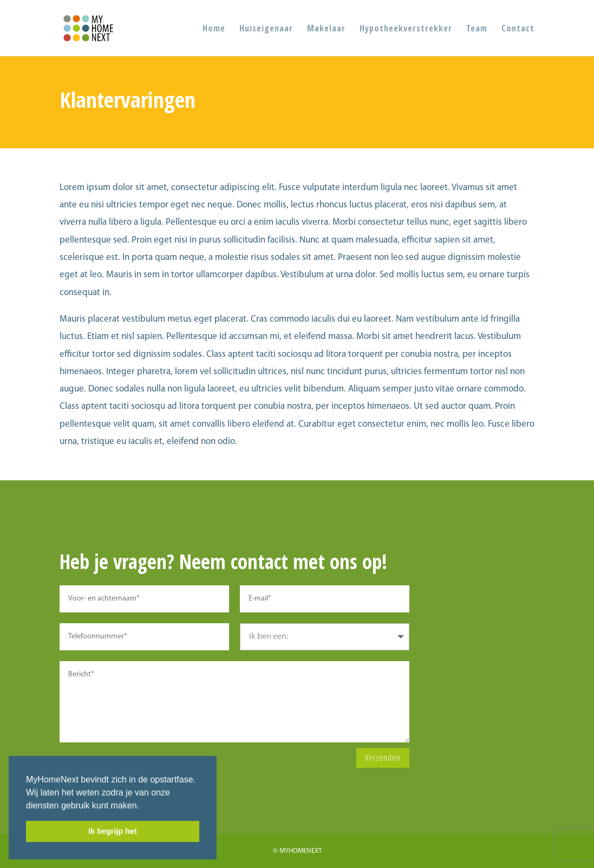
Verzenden (383, 758)
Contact (518, 29)
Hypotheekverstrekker (406, 29)
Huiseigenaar (266, 29)
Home (214, 29)
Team (477, 29)
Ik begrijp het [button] (113, 831)
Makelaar (326, 29)
